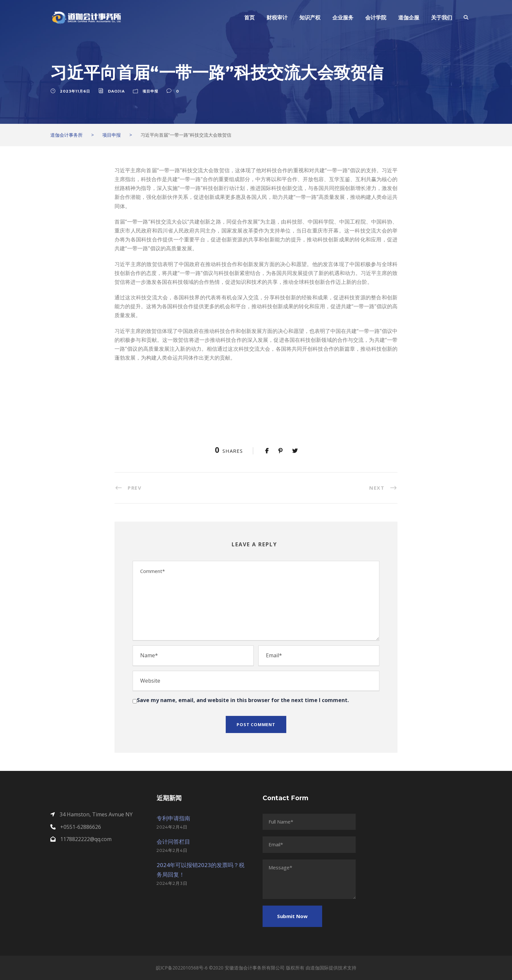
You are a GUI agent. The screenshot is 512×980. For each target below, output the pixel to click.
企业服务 (343, 18)
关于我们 (442, 18)
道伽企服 (409, 18)
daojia (116, 91)
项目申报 (150, 91)
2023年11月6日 (75, 91)
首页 (249, 18)
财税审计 (277, 18)
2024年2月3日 (172, 883)
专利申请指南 (173, 818)
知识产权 (310, 18)
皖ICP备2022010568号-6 (182, 968)
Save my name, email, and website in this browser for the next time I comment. (243, 700)
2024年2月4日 (172, 827)
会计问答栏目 (173, 842)
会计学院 (376, 18)
